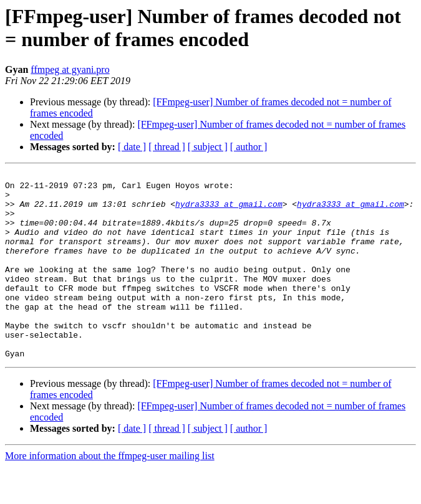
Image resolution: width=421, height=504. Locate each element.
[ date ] (132, 147)
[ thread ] (167, 147)
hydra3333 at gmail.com (229, 211)
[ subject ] (208, 147)
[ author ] (249, 147)
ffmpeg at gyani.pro (70, 69)
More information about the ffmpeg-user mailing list (110, 493)
